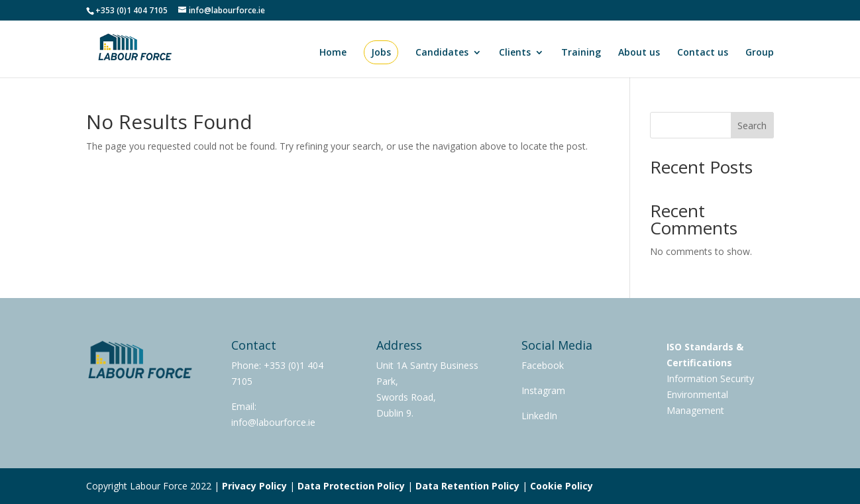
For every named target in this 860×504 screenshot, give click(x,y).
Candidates (442, 53)
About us (639, 53)
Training (581, 53)
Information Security (710, 378)
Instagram (543, 390)
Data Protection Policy (351, 486)
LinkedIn (539, 416)
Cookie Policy (562, 486)
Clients (515, 53)
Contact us (703, 53)
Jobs (381, 52)
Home (333, 53)
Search (752, 126)
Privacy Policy (254, 486)
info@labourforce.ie (273, 422)
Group (760, 53)
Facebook (543, 365)
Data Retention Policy (467, 486)
